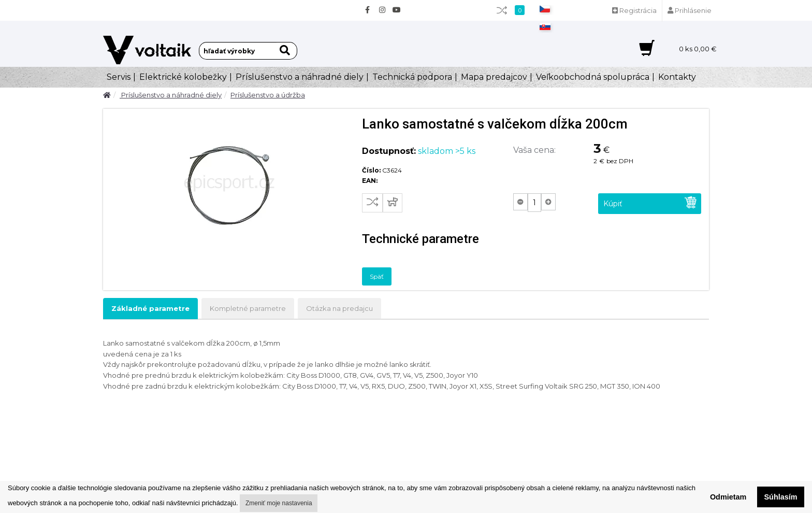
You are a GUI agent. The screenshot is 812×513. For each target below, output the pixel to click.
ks (698, 49)
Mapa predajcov (494, 77)
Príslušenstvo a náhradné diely (300, 77)
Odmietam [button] (728, 497)
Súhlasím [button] (781, 497)
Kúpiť (650, 202)
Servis (119, 77)
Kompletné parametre (248, 308)
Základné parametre (150, 308)
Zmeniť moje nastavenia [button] (279, 503)
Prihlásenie (690, 10)
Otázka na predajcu (339, 308)
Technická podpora (412, 77)
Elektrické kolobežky (183, 77)
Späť (377, 276)
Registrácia (634, 10)
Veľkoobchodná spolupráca (593, 77)
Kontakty (677, 77)
